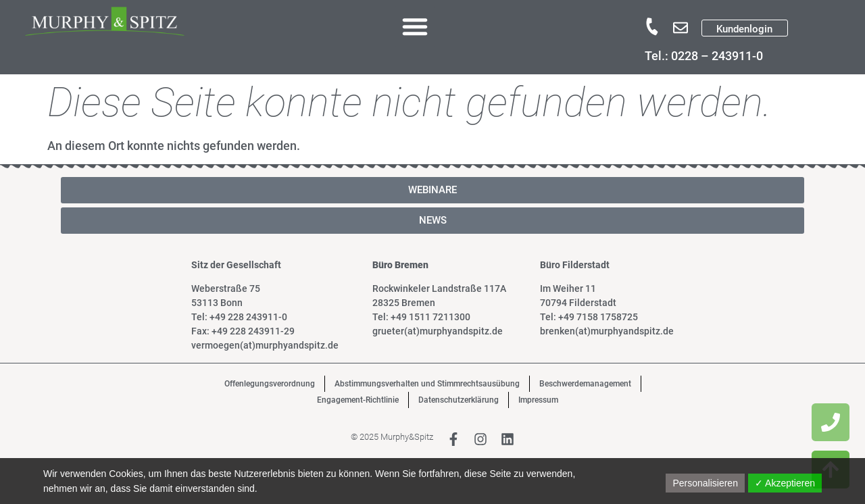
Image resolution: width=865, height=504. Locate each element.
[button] (415, 26)
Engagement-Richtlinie (358, 400)
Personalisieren (705, 483)
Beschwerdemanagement (585, 384)
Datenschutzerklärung (459, 400)
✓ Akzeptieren (785, 483)
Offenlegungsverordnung (270, 384)
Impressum (538, 400)
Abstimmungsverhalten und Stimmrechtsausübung (427, 384)
